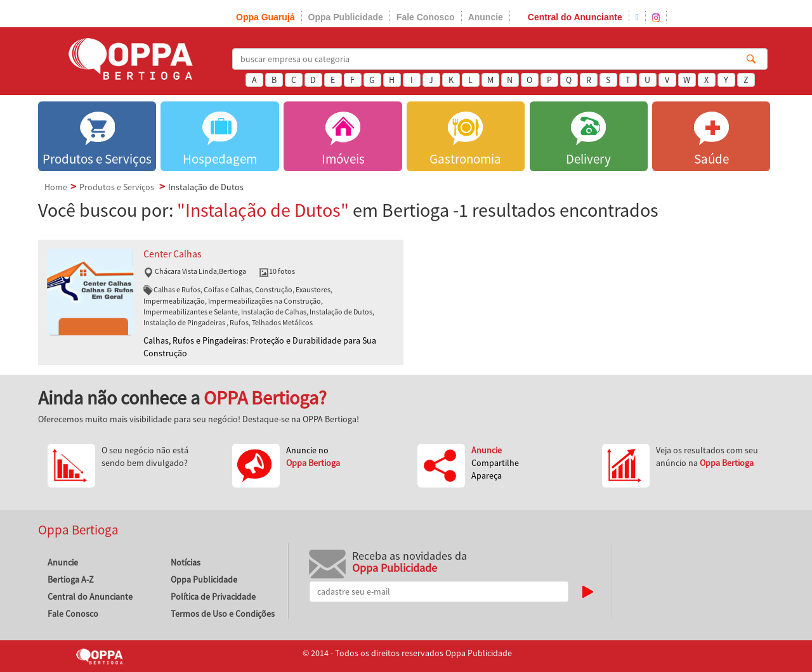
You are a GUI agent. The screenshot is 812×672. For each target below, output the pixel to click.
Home (56, 187)
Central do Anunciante (575, 17)
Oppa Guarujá (265, 17)
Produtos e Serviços (117, 187)
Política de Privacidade (213, 597)
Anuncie (486, 17)
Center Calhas (173, 254)
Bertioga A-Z (71, 579)
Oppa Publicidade (346, 17)
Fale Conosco (426, 17)
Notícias (186, 562)
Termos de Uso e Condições (223, 614)
